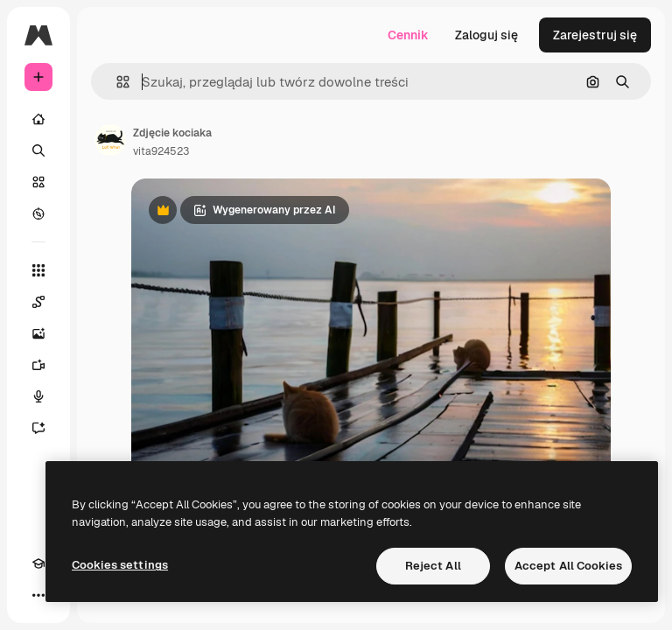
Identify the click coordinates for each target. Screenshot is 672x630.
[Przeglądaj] (38, 213)
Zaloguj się (486, 35)
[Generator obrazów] (38, 333)
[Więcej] (38, 595)
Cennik (408, 35)
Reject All (433, 566)
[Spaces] (38, 302)
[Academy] (38, 563)
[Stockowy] (38, 182)
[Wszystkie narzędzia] (38, 270)
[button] (116, 82)
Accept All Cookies (568, 566)
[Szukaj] (38, 150)
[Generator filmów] (38, 365)
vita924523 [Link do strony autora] (161, 151)
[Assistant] (38, 428)
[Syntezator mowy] (38, 396)
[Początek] (38, 119)
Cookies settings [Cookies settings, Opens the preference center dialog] (120, 565)
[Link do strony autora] (110, 140)
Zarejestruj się (595, 35)
